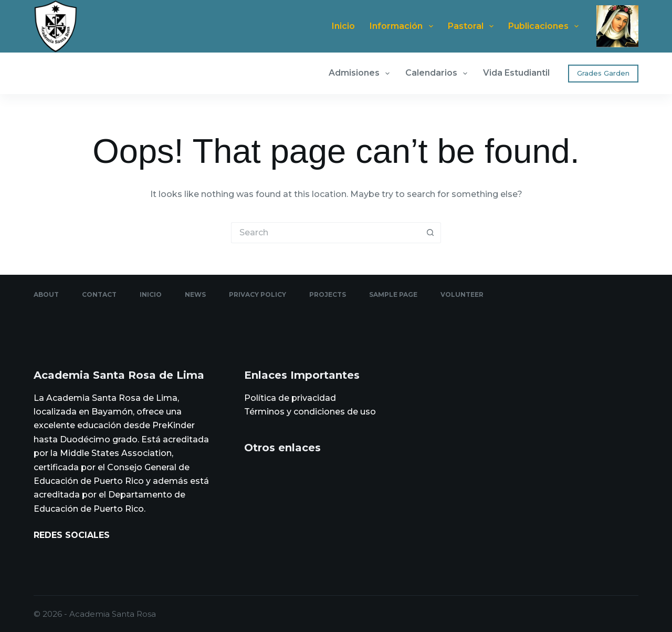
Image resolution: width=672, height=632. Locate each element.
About (46, 294)
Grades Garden (603, 73)
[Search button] (430, 233)
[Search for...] (325, 233)
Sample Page (393, 294)
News (195, 294)
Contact (99, 294)
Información (403, 26)
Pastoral (473, 26)
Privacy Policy (258, 294)
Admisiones (361, 74)
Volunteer (462, 294)
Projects (328, 294)
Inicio (343, 26)
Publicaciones (545, 26)
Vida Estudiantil (516, 73)
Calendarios (438, 74)
